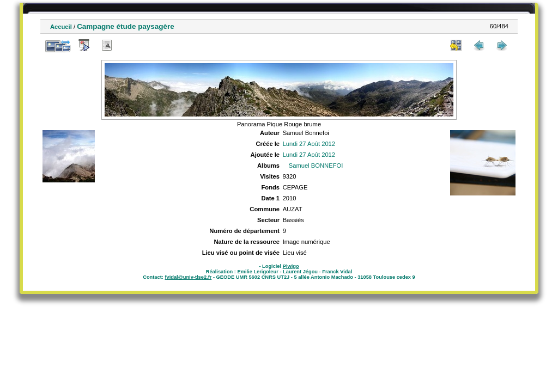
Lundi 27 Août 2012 (309, 144)
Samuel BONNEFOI (316, 166)
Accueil (61, 27)
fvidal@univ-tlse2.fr (188, 277)
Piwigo (291, 266)
